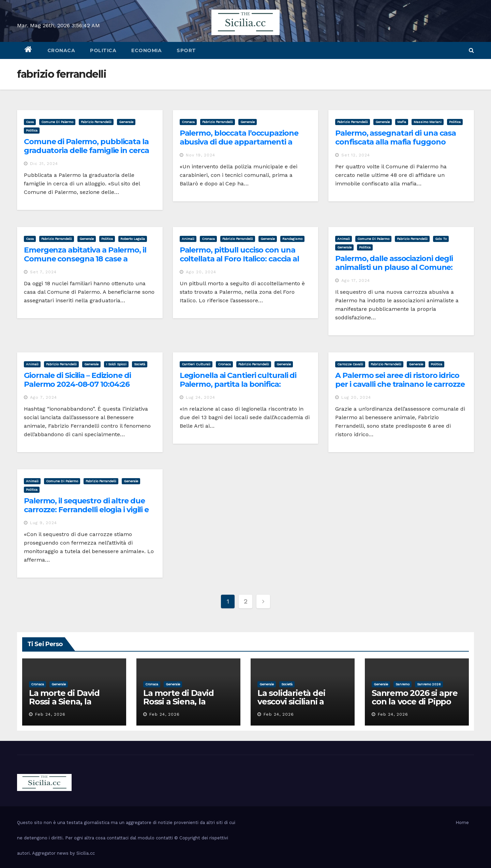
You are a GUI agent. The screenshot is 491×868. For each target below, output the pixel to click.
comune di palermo (57, 122)
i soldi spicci (116, 364)
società (140, 364)
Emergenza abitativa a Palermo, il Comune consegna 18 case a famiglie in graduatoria (85, 259)
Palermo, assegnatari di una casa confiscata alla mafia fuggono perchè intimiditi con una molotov (398, 142)
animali (188, 239)
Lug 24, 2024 (200, 397)
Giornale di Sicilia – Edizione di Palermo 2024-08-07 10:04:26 (77, 380)
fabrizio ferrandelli (96, 122)
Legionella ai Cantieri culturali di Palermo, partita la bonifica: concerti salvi (238, 384)
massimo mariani (428, 122)
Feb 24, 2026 (50, 714)
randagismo (292, 239)
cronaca (61, 50)
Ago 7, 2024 (43, 397)
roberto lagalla (133, 239)
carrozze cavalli (350, 364)
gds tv (441, 239)
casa (30, 122)
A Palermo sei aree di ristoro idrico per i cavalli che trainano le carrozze (400, 380)
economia (146, 50)
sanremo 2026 (429, 684)
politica (103, 50)
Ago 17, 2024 (356, 280)
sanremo (403, 684)
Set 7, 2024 (43, 272)
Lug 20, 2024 (356, 397)
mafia (402, 122)
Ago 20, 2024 (201, 272)
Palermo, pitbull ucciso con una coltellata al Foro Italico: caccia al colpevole (239, 259)
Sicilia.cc (86, 853)
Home (462, 823)
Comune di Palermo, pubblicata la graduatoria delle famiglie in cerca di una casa (86, 151)
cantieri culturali (196, 364)
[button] (471, 50)
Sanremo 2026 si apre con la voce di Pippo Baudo (415, 702)
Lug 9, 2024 (43, 523)
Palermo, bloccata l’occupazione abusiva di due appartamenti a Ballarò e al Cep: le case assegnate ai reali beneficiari (242, 147)
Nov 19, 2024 (200, 155)
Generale (126, 122)
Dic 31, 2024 (44, 164)
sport (186, 50)
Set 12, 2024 (356, 155)
